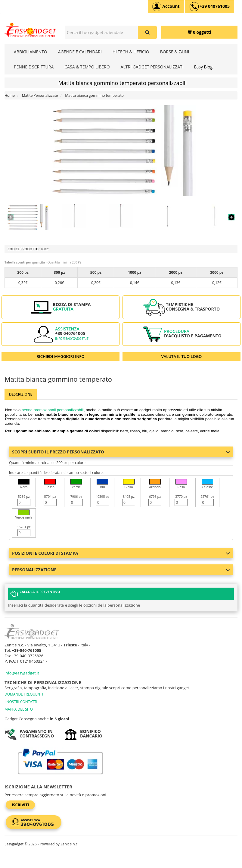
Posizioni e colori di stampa (121, 553)
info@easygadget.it (72, 339)
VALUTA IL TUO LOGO (182, 356)
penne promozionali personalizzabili (53, 410)
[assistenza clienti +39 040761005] (210, 7)
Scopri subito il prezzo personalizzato (121, 452)
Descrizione (21, 394)
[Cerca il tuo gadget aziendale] (147, 32)
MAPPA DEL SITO (19, 709)
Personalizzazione (121, 570)
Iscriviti (20, 805)
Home (10, 95)
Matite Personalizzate (40, 95)
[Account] (166, 7)
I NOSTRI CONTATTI (21, 702)
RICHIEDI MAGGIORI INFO (61, 356)
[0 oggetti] (199, 32)
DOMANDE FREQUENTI (24, 694)
